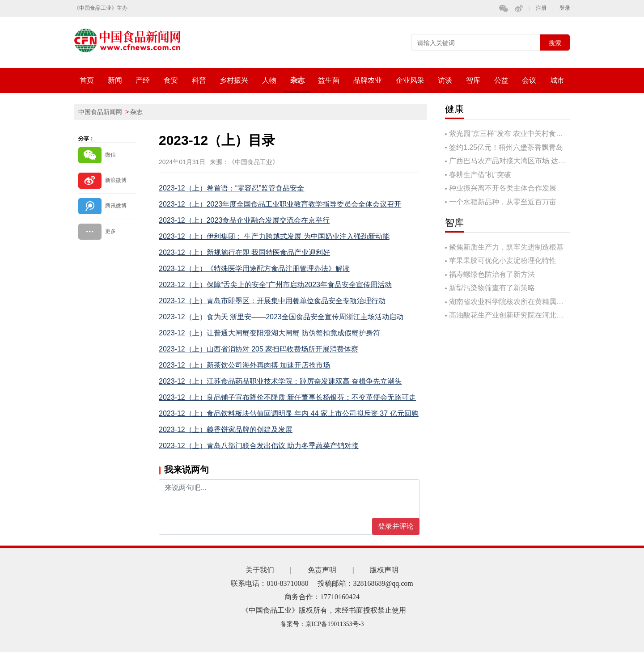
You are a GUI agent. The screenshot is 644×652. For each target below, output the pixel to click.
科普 (199, 80)
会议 (529, 80)
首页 (87, 80)
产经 (143, 80)
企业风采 (410, 80)
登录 (565, 8)
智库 (473, 80)
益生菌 (329, 80)
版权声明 (384, 570)
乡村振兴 (234, 80)
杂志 (297, 80)
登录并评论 (396, 526)
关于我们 (260, 570)
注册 (541, 8)
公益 (501, 80)
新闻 (115, 80)
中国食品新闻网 (100, 112)
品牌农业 (368, 80)
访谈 (445, 80)
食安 (171, 80)
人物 (269, 80)
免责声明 (322, 570)
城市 (557, 80)
